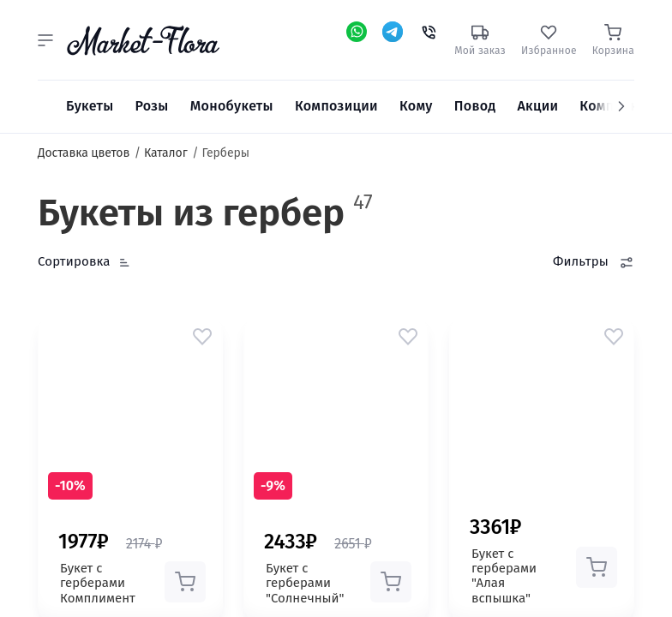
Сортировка (74, 261)
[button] (45, 40)
